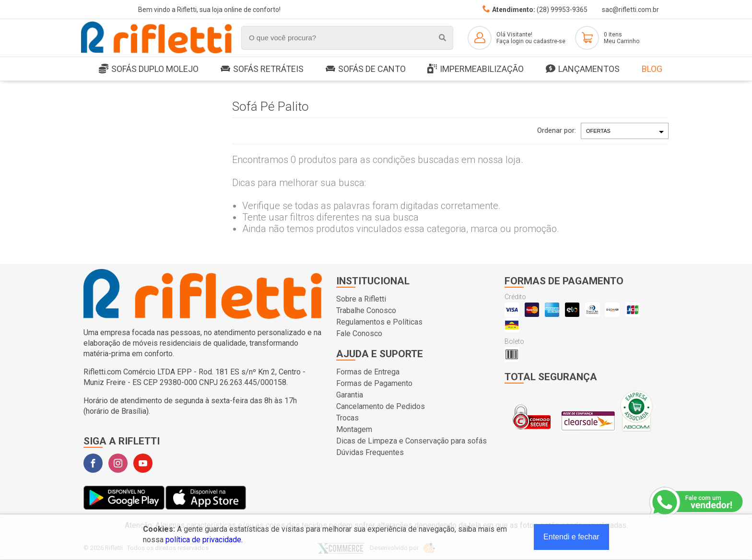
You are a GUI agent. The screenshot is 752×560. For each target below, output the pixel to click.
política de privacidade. (204, 540)
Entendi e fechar (571, 537)
